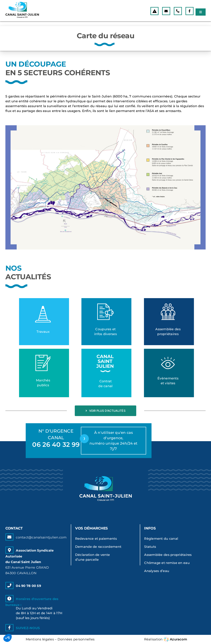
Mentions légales (40, 639)
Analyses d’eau (157, 571)
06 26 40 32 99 (56, 444)
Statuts (150, 547)
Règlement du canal (161, 539)
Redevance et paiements (96, 539)
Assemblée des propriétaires (168, 555)
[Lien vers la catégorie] (44, 322)
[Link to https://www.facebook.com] (190, 11)
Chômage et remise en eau (167, 563)
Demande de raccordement (98, 547)
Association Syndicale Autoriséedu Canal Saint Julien (29, 562)
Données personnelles (76, 639)
